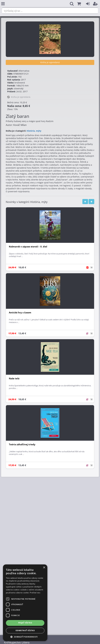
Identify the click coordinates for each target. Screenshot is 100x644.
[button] (79, 4)
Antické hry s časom (20, 313)
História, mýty (34, 131)
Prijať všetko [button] (25, 623)
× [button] (44, 568)
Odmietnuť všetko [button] (25, 630)
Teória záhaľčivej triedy (22, 444)
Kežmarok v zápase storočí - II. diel (28, 247)
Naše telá (14, 378)
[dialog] (25, 603)
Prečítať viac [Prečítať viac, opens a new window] (35, 593)
